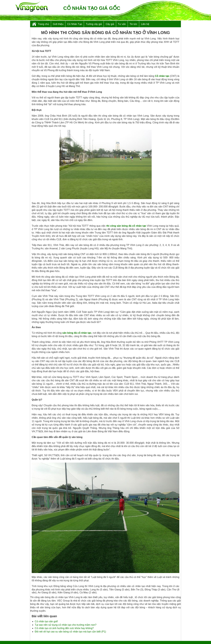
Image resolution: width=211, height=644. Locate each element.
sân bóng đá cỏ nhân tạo (77, 333)
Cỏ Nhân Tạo (75, 24)
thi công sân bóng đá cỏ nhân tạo (126, 226)
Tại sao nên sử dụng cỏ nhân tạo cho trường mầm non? (66, 625)
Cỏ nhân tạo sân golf (46, 621)
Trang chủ (43, 24)
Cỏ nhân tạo (162, 76)
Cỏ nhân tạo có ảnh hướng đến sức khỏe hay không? (64, 628)
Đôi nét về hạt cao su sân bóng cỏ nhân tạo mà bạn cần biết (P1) (70, 632)
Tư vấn (122, 24)
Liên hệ (145, 24)
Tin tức (133, 24)
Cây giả (110, 24)
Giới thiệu (58, 24)
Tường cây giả (94, 24)
